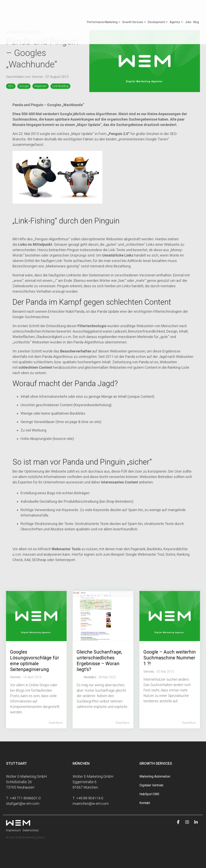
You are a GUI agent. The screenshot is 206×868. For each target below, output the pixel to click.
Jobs (188, 9)
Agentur (176, 9)
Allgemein (41, 86)
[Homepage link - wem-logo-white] (18, 823)
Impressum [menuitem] (13, 830)
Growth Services (134, 9)
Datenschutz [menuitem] (31, 830)
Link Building (60, 86)
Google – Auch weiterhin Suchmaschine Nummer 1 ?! (160, 661)
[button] (179, 822)
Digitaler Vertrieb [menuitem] (151, 785)
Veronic (38, 77)
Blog (196, 9)
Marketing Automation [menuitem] (155, 776)
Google (24, 86)
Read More (56, 723)
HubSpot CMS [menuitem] (149, 794)
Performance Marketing (104, 9)
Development (158, 9)
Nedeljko (90, 677)
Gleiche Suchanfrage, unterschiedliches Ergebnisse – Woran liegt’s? (100, 661)
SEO (11, 86)
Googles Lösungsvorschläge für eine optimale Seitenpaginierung (35, 661)
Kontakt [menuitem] (145, 803)
